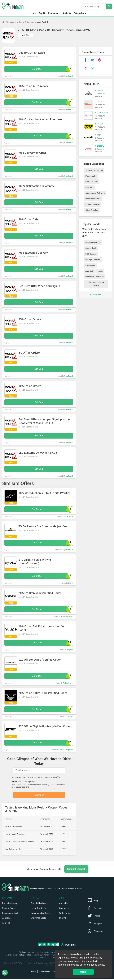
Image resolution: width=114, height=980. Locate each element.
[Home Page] (5, 22)
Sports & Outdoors (27, 22)
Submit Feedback (76, 870)
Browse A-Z (95, 294)
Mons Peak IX (43, 22)
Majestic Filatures (93, 243)
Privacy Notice (45, 973)
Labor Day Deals (38, 909)
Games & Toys (91, 182)
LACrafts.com (101, 113)
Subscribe (39, 795)
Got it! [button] (83, 972)
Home (33, 13)
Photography (91, 176)
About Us (63, 904)
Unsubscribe (17, 782)
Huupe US (70, 650)
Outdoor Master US (67, 616)
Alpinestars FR (68, 516)
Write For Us (65, 914)
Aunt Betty (90, 271)
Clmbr (98, 135)
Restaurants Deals (11, 914)
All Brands (7, 919)
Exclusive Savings (10, 904)
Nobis (100, 271)
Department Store (93, 199)
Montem (99, 91)
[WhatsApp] (6, 973)
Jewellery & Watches (94, 170)
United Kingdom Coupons (72, 889)
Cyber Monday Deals (40, 914)
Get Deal (39, 169)
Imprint (62, 919)
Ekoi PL (71, 583)
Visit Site (25, 35)
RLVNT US (70, 716)
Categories (79, 13)
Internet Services (93, 204)
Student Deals (9, 909)
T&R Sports (100, 102)
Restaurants (54, 13)
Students (67, 13)
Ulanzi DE (99, 146)
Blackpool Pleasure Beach (96, 284)
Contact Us (64, 909)
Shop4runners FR (68, 550)
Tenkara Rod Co (68, 683)
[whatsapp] (92, 68)
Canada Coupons (53, 889)
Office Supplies (92, 210)
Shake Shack (91, 248)
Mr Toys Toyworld (93, 260)
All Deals (6, 924)
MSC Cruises (91, 254)
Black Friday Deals (39, 904)
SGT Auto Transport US (66, 750)
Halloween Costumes (94, 277)
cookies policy (79, 965)
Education (90, 187)
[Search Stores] (109, 6)
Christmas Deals (38, 919)
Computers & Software (95, 193)
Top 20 (42, 13)
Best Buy (99, 124)
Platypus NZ (91, 265)
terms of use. (98, 965)
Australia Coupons (37, 889)
